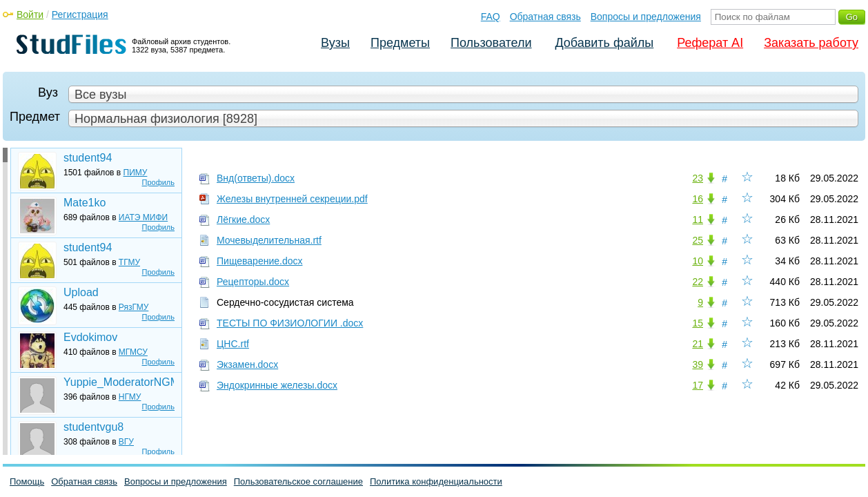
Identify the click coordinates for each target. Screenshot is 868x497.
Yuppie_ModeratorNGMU (119, 382)
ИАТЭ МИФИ (143, 217)
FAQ (491, 17)
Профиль (159, 182)
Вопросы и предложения (646, 17)
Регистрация (80, 14)
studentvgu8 (93, 427)
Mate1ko (85, 203)
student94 (88, 158)
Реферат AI (710, 43)
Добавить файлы (604, 43)
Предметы (400, 43)
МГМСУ (133, 352)
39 (698, 364)
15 (698, 323)
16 (698, 199)
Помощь (27, 481)
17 (698, 385)
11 (698, 220)
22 (698, 282)
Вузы (335, 43)
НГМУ (130, 397)
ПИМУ (136, 173)
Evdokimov (90, 337)
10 (698, 261)
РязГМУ (134, 307)
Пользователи (491, 43)
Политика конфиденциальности (436, 481)
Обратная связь (545, 17)
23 (698, 178)
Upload (81, 292)
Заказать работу (811, 43)
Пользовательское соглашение (298, 481)
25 (698, 240)
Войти (30, 14)
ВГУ (126, 442)
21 (698, 344)
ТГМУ (129, 262)
